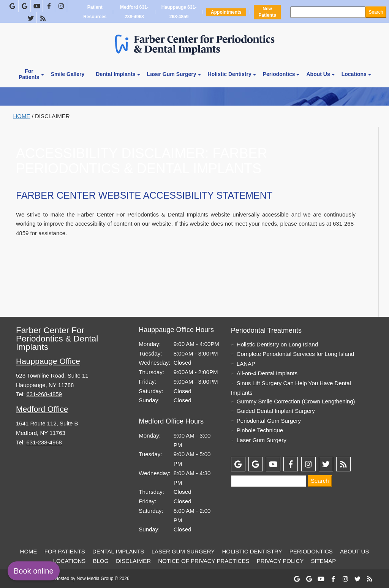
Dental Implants (115, 74)
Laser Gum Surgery (172, 74)
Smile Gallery (68, 74)
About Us (318, 74)
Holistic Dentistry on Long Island (277, 344)
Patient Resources (95, 12)
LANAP (246, 364)
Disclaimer (133, 561)
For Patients (65, 551)
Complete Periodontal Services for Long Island (295, 354)
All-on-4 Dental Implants (267, 373)
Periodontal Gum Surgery (269, 421)
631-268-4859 (44, 394)
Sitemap (323, 561)
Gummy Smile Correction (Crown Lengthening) (296, 401)
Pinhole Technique (260, 430)
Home (22, 116)
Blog (101, 561)
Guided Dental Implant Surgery (276, 411)
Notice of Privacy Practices (204, 561)
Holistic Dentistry (230, 74)
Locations (354, 74)
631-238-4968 (44, 442)
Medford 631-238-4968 (134, 12)
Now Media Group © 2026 (103, 579)
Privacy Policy (280, 561)
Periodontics (279, 74)
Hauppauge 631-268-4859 (179, 12)
